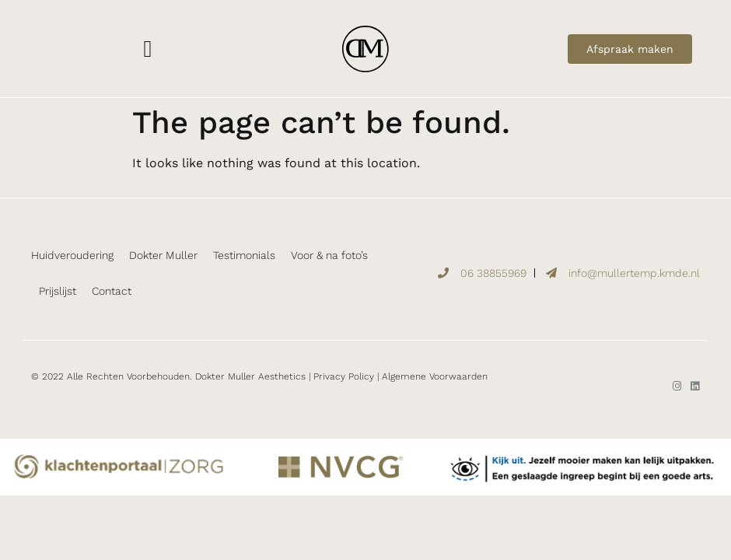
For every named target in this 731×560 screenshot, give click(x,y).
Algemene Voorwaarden (435, 376)
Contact (112, 291)
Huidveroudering (72, 255)
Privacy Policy (344, 376)
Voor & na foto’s (329, 255)
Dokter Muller (163, 255)
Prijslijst (58, 291)
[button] (148, 49)
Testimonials (244, 255)
